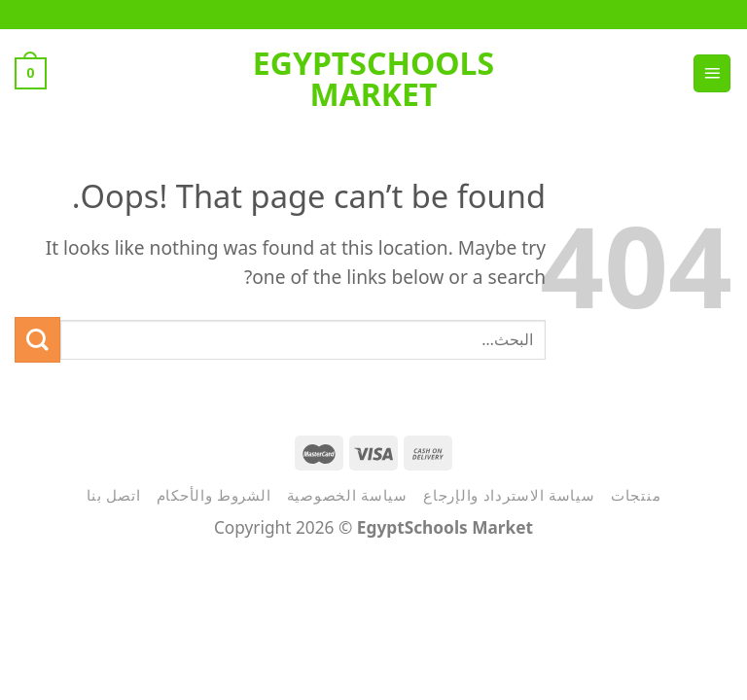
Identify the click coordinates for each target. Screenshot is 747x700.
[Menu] (712, 73)
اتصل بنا (114, 495)
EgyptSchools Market (373, 79)
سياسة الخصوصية (347, 495)
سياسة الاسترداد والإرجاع (509, 495)
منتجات (636, 495)
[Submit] (37, 340)
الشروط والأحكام (214, 495)
